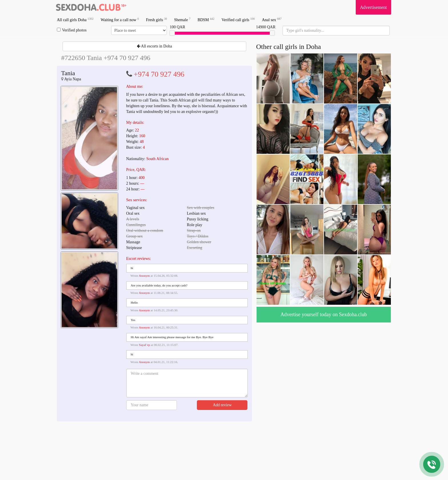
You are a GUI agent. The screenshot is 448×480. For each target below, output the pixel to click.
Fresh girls (157, 20)
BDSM (206, 20)
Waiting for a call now (120, 20)
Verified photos (72, 30)
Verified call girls (238, 20)
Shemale (182, 20)
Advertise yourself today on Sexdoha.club (324, 314)
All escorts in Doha (154, 46)
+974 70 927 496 (159, 74)
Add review (222, 405)
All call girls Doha (75, 20)
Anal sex (272, 20)
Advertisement (373, 7)
